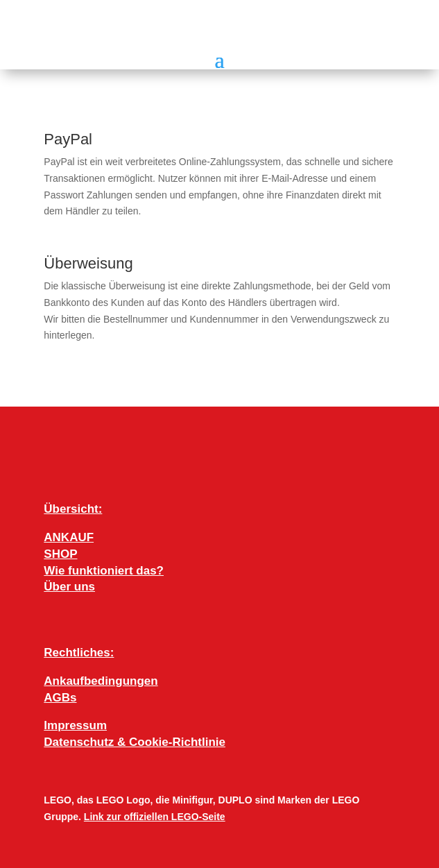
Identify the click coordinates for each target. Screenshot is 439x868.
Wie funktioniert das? (104, 571)
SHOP (60, 554)
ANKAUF (69, 537)
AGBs (60, 698)
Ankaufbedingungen (101, 681)
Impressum (75, 725)
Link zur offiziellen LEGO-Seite (155, 817)
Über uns (69, 587)
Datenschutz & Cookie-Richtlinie (135, 742)
